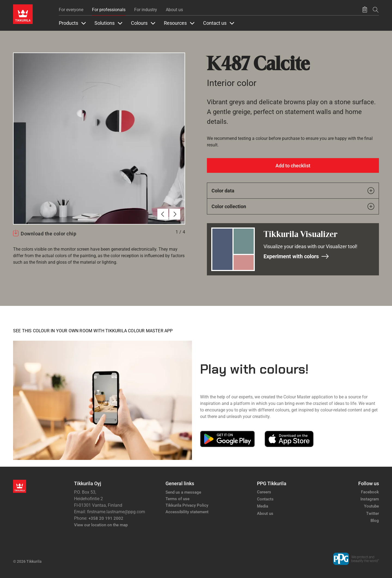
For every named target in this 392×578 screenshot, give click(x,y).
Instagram (370, 499)
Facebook (370, 492)
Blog (375, 521)
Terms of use (177, 499)
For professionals (109, 10)
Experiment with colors (296, 256)
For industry (146, 10)
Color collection (293, 206)
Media (263, 506)
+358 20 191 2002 (106, 518)
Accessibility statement (187, 512)
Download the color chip (48, 234)
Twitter (373, 514)
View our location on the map (101, 525)
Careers (264, 492)
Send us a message (183, 492)
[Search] (376, 10)
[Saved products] (365, 10)
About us (174, 10)
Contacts (265, 499)
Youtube (371, 506)
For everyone (71, 10)
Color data (293, 191)
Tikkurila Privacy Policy (187, 505)
